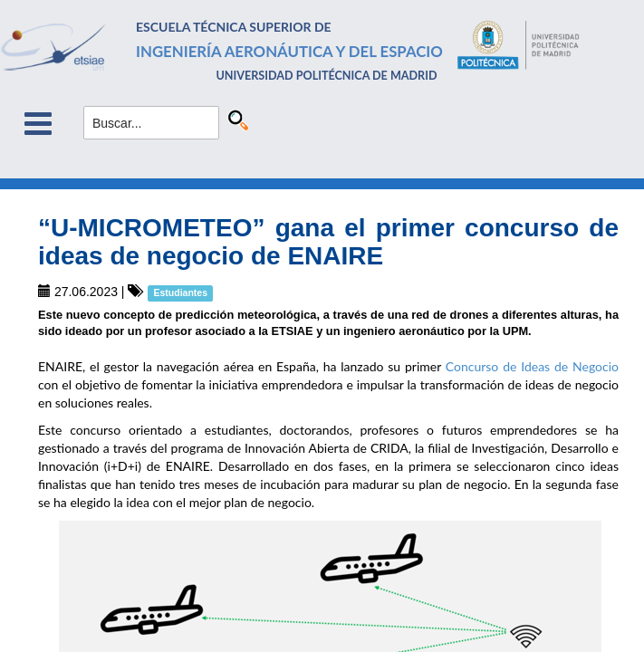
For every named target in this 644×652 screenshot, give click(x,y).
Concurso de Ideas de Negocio (532, 366)
